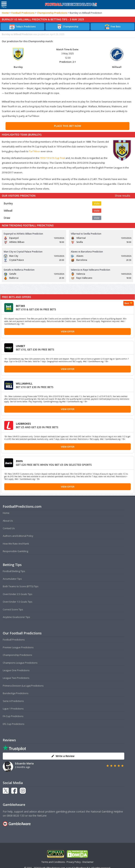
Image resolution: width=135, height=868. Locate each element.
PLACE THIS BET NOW (67, 126)
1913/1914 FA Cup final (52, 158)
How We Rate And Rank (16, 544)
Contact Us (9, 528)
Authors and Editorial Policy (18, 536)
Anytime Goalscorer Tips (16, 617)
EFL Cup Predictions (14, 724)
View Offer (68, 331)
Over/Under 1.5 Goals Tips (18, 602)
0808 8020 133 (16, 816)
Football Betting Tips (14, 571)
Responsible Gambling (15, 551)
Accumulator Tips (12, 579)
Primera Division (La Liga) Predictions (23, 686)
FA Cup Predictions (13, 716)
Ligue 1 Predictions (13, 709)
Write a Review (63, 756)
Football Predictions (23, 13)
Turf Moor (35, 151)
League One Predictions (16, 670)
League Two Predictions (16, 678)
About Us (8, 521)
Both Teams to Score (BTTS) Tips (21, 586)
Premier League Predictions (18, 647)
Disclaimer (88, 862)
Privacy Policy (74, 862)
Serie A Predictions (13, 701)
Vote (97, 203)
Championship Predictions (52, 13)
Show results (123, 196)
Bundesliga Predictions (16, 693)
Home (5, 13)
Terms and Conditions (53, 862)
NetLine (42, 816)
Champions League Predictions (20, 663)
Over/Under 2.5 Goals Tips (18, 594)
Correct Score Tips (13, 609)
